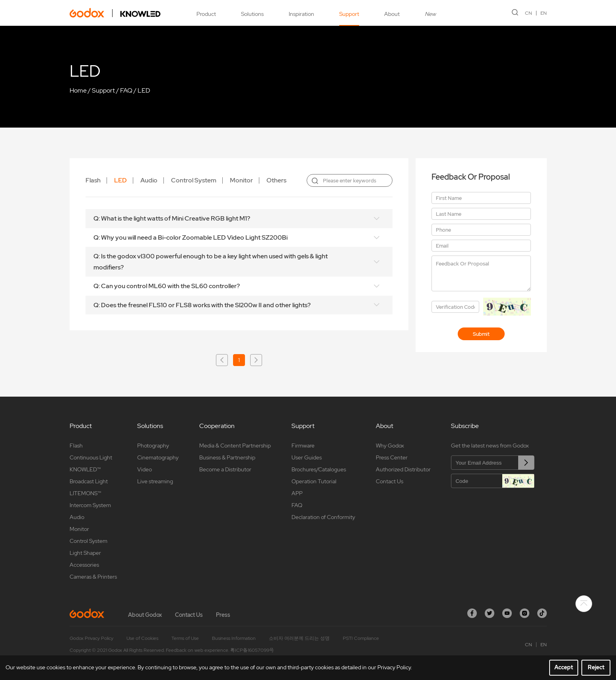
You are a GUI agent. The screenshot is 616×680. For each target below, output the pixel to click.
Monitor (241, 180)
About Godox (145, 615)
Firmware (303, 446)
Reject (596, 667)
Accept (564, 667)
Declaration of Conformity (323, 517)
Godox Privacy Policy (91, 638)
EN (544, 13)
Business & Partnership (227, 457)
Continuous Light (91, 457)
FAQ (126, 90)
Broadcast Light (89, 481)
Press (223, 615)
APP (297, 493)
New (430, 14)
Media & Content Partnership (235, 446)
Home (78, 90)
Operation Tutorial (314, 481)
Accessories (84, 565)
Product (206, 14)
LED (144, 90)
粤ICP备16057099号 (252, 650)
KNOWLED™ (85, 469)
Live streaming (155, 481)
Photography (153, 446)
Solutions (252, 14)
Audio (149, 180)
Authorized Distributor (403, 469)
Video (145, 469)
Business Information (234, 638)
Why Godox (390, 446)
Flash (93, 180)
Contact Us (390, 481)
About (392, 14)
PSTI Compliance (361, 638)
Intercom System (90, 505)
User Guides (307, 457)
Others (276, 180)
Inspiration (301, 14)
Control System (194, 180)
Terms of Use (185, 638)
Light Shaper (85, 553)
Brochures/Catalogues (319, 469)
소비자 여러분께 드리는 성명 (299, 638)
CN (529, 13)
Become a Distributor (225, 469)
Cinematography (158, 457)
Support (349, 14)
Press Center (392, 457)
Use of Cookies (142, 638)
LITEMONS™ (85, 493)
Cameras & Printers (93, 577)
